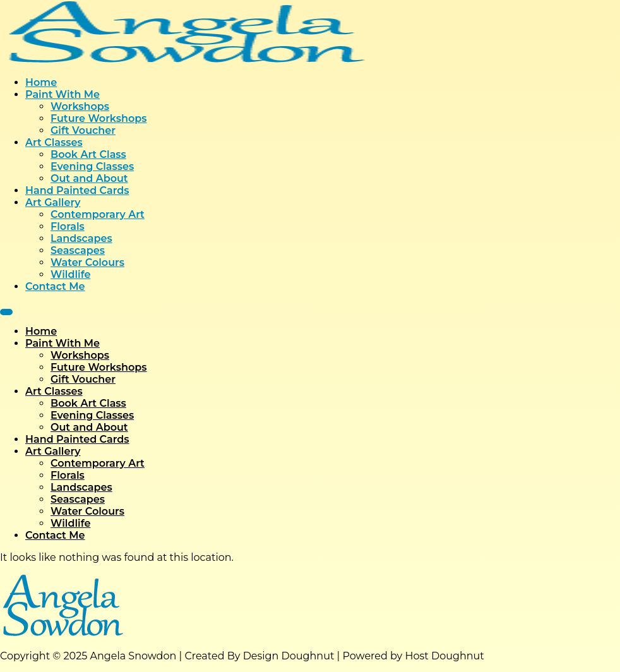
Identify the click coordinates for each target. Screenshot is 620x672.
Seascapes (78, 250)
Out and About (89, 178)
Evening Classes (92, 166)
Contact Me (55, 286)
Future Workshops (98, 118)
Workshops (80, 106)
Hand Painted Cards (77, 190)
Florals (68, 226)
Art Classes (54, 142)
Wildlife (70, 274)
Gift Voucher (83, 130)
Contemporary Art (98, 214)
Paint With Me (63, 94)
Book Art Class (88, 154)
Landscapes (81, 238)
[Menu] (6, 312)
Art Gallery (53, 202)
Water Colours (87, 262)
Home (41, 82)
